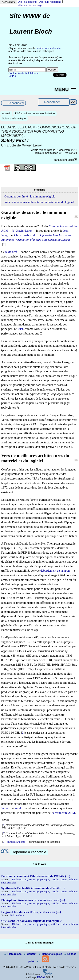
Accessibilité (9, 2)
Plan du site (13, 954)
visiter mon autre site (49, 48)
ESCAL (41, 977)
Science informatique (14, 119)
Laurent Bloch (66, 160)
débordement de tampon (55, 571)
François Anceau (15, 842)
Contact (31, 954)
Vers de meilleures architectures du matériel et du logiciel (39, 202)
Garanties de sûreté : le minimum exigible (30, 196)
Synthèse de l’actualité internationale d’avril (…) (33, 888)
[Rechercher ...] (54, 102)
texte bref (11, 252)
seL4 (18, 808)
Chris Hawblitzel (24, 235)
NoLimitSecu (17, 915)
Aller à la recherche (50, 2)
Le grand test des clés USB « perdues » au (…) (31, 912)
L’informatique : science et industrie (35, 114)
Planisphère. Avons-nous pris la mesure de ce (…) (33, 900)
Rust (20, 329)
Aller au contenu (27, 2)
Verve (5, 808)
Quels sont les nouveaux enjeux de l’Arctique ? (31, 921)
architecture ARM (64, 813)
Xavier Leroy (24, 231)
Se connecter (16, 103)
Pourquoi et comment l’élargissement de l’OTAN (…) (36, 876)
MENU (62, 89)
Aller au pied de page (30, 5)
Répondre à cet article (29, 852)
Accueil (6, 114)
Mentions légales (51, 954)
